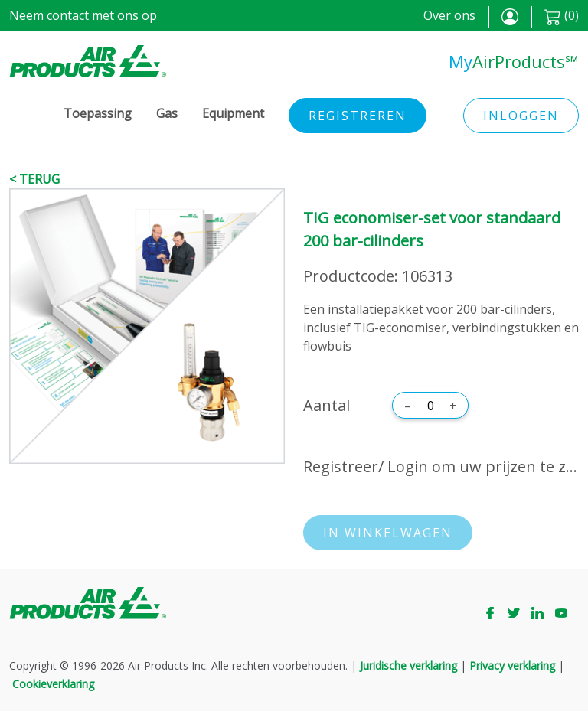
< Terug (34, 179)
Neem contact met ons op (83, 15)
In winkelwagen (388, 533)
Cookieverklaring (53, 684)
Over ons (449, 15)
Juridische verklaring (408, 665)
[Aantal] (430, 406)
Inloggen (521, 116)
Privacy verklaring (512, 665)
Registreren (358, 116)
